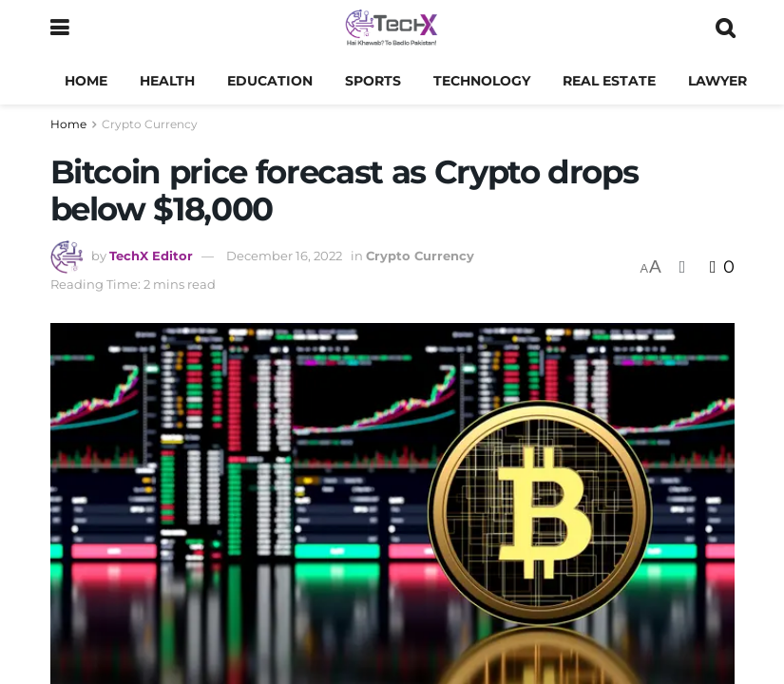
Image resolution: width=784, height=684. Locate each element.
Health (167, 81)
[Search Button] (725, 28)
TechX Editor (151, 256)
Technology (482, 81)
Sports (373, 81)
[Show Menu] (59, 28)
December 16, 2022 (284, 256)
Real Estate (609, 81)
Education (270, 81)
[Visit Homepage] (391, 28)
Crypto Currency (150, 124)
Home (86, 81)
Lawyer (717, 81)
